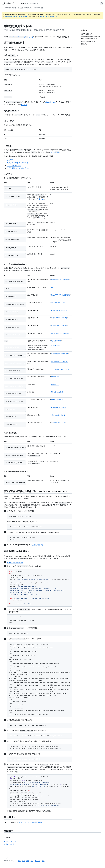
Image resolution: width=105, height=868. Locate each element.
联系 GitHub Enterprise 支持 (48, 16)
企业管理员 (8, 8)
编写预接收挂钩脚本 (15, 43)
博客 (43, 861)
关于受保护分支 (55, 345)
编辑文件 (53, 287)
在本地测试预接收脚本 (17, 551)
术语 (19, 861)
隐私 (23, 861)
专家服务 (38, 861)
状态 (28, 861)
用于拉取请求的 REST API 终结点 (61, 369)
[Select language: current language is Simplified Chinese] (102, 3)
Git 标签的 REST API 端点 (58, 407)
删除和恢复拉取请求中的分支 (59, 354)
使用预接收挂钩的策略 (25, 8)
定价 (32, 861)
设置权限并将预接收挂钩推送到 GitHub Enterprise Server (36, 491)
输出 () (12, 111)
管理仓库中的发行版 (57, 392)
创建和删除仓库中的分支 (58, 303)
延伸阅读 (10, 817)
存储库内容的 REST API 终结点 (60, 333)
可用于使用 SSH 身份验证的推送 (18, 168)
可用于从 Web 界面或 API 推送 (18, 163)
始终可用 (10, 160)
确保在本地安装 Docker (15, 562)
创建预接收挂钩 (37, 545)
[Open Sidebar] (2, 8)
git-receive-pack (51, 102)
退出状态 (9, 121)
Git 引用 (24, 104)
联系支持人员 (9, 844)
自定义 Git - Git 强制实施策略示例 (31, 822)
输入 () (11, 55)
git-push (41, 199)
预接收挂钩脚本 (39, 8)
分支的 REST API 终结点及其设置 (61, 295)
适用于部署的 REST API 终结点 (60, 280)
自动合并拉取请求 (56, 341)
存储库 (21, 37)
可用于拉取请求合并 (14, 165)
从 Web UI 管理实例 (57, 400)
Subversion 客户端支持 (58, 415)
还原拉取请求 (55, 384)
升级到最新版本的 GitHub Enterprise (16, 16)
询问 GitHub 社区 (10, 841)
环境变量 (9, 146)
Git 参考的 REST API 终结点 (59, 310)
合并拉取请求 (55, 377)
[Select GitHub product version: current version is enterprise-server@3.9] (30, 3)
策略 (15, 8)
